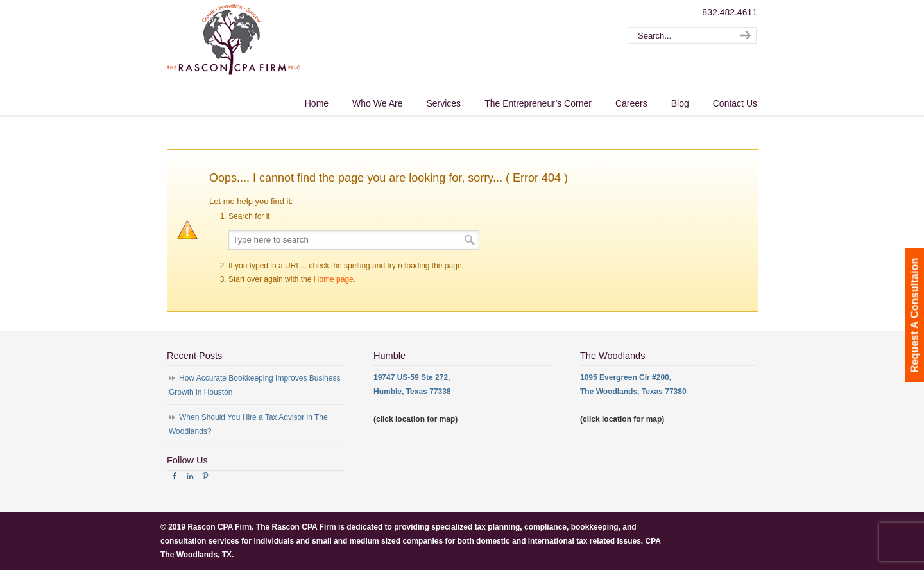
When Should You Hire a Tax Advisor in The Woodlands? (248, 424)
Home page (334, 279)
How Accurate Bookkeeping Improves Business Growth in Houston (254, 385)
